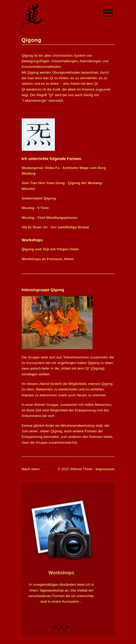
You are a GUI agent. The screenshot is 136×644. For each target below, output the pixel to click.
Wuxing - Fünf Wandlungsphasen (50, 218)
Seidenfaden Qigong (39, 198)
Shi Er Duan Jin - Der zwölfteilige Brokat (55, 227)
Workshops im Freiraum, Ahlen (48, 259)
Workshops (62, 573)
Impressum (105, 469)
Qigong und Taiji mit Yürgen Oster (50, 249)
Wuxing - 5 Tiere (35, 208)
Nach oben (31, 469)
